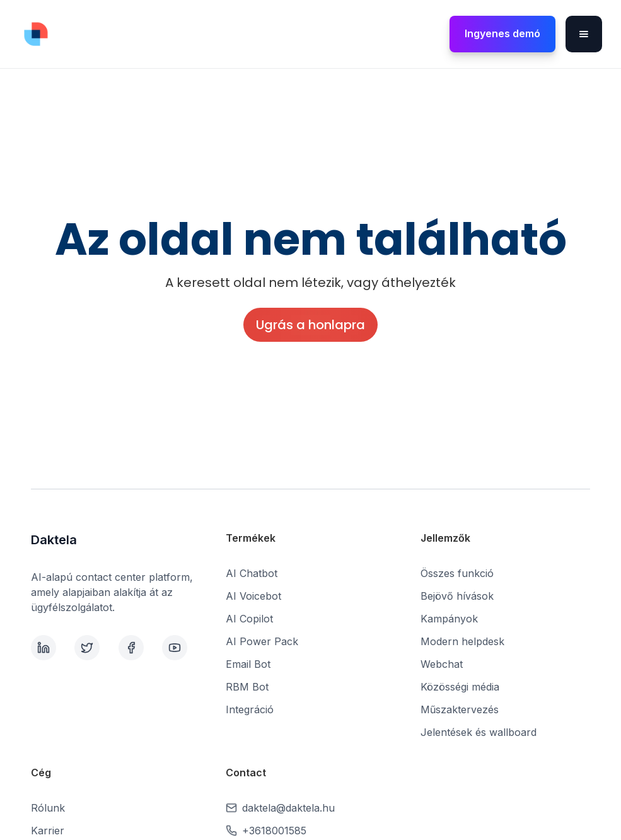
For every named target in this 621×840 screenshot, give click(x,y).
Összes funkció (457, 573)
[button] (584, 34)
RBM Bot (247, 687)
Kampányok (449, 619)
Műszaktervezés (460, 709)
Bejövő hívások (457, 596)
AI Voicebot (253, 596)
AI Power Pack (262, 641)
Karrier (48, 831)
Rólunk (48, 808)
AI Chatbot (252, 573)
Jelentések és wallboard (479, 732)
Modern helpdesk (462, 641)
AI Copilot (249, 619)
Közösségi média (460, 687)
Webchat (442, 664)
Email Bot (248, 664)
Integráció (250, 709)
